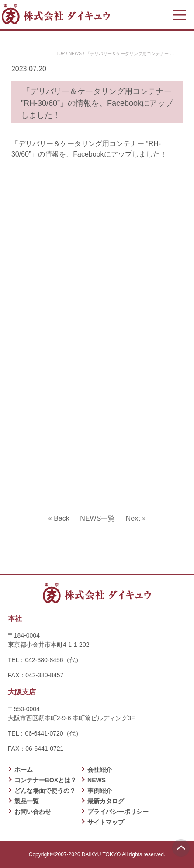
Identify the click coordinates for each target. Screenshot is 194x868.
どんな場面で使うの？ (45, 791)
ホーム (24, 770)
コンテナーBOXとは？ (45, 780)
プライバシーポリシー (118, 812)
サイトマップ (106, 822)
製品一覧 (27, 801)
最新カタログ (106, 801)
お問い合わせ (33, 812)
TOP (60, 54)
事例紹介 (100, 791)
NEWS (75, 54)
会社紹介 (100, 770)
